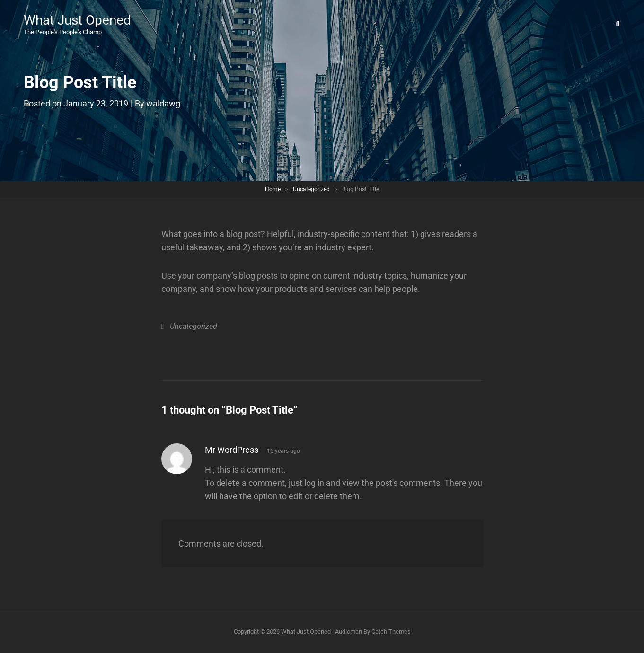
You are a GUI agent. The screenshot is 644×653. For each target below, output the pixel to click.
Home (273, 189)
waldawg (163, 103)
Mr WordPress (232, 450)
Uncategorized (311, 189)
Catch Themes (391, 631)
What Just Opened (77, 20)
